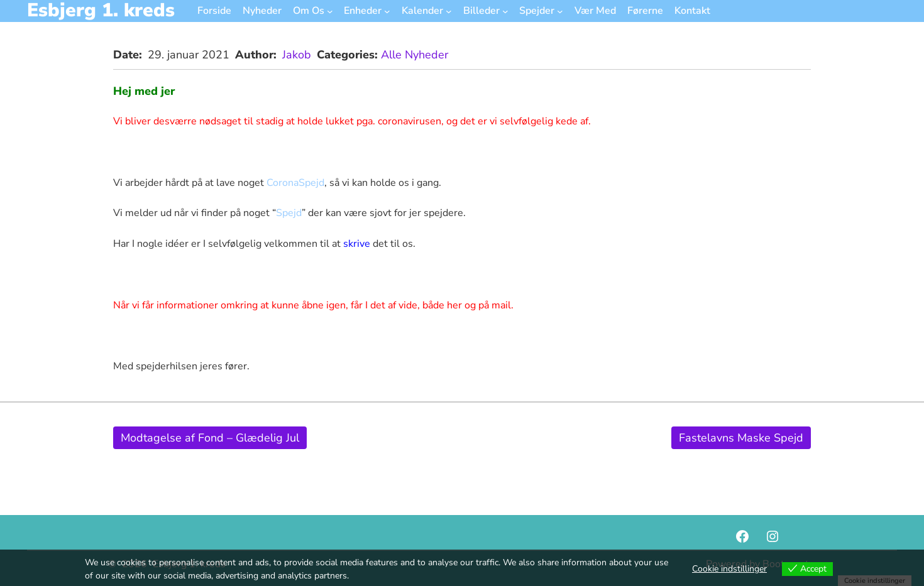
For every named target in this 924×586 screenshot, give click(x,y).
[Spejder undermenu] (560, 11)
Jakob (297, 55)
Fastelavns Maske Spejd (741, 438)
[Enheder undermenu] (387, 11)
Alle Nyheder (415, 55)
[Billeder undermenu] (505, 11)
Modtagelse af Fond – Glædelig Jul (210, 438)
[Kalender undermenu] (449, 11)
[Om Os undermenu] (330, 11)
